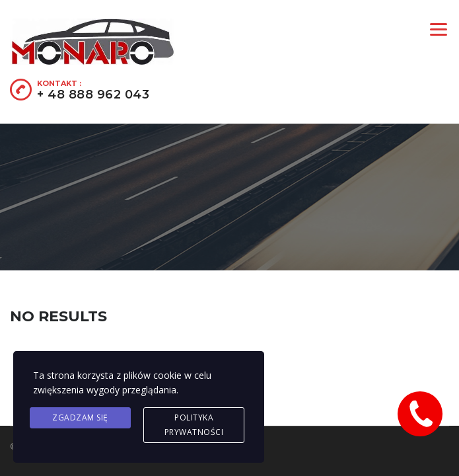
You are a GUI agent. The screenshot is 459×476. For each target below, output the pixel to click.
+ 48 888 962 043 (93, 95)
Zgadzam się (80, 417)
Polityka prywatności (194, 425)
